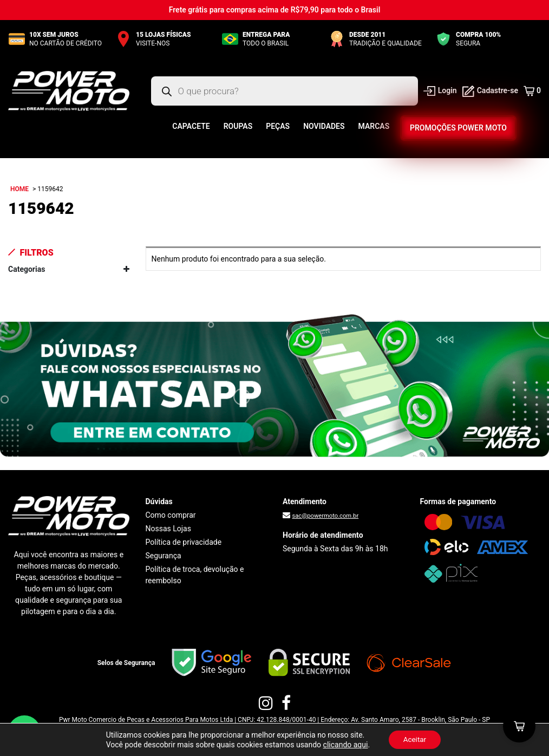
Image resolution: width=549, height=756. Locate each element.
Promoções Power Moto (458, 128)
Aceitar (415, 739)
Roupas (238, 126)
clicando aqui (344, 744)
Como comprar (171, 515)
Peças (278, 126)
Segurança (164, 556)
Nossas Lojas (168, 529)
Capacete (191, 126)
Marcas (374, 126)
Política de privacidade (184, 542)
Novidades (324, 126)
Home (19, 189)
